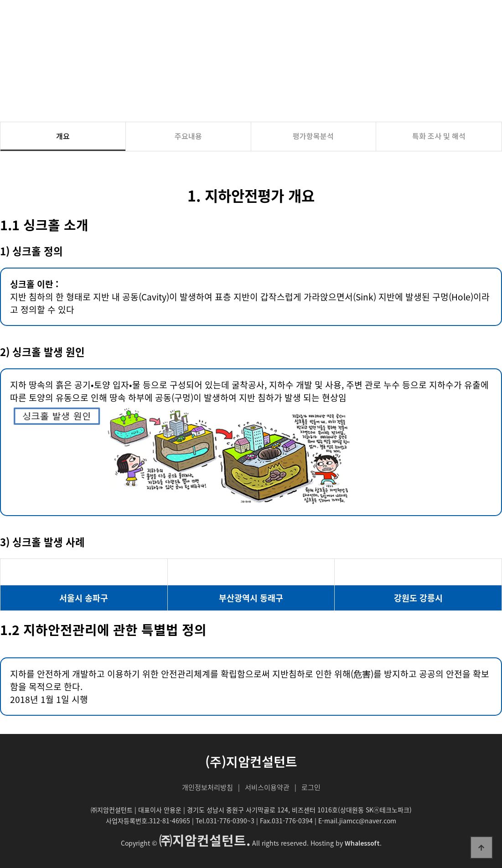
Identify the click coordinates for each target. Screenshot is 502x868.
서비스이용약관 (267, 787)
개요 (63, 136)
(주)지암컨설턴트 (48, 17)
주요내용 (188, 136)
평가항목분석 (313, 136)
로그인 (311, 787)
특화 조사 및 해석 (439, 136)
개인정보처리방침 (207, 787)
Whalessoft (362, 843)
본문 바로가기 (0, 0)
